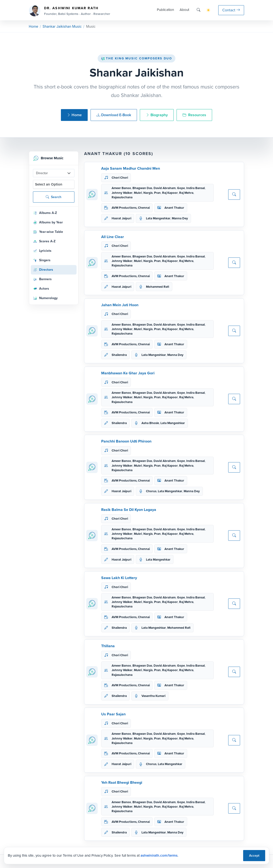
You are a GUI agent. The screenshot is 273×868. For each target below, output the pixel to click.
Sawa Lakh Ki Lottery (119, 578)
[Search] (198, 10)
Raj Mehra (186, 193)
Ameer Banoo (121, 188)
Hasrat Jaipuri (121, 218)
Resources (194, 115)
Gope (181, 188)
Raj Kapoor (170, 193)
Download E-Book (114, 115)
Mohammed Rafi (158, 287)
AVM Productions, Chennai (131, 208)
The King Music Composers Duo (136, 58)
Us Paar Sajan (113, 714)
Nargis (148, 193)
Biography (157, 115)
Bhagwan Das (142, 188)
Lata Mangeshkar (158, 218)
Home (34, 26)
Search (54, 197)
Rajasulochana (122, 197)
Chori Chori (120, 178)
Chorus (151, 491)
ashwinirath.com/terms (159, 855)
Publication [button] (165, 10)
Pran (157, 193)
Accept (254, 856)
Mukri (138, 193)
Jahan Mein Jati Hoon (120, 305)
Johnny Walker (122, 193)
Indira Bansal (196, 188)
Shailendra (119, 355)
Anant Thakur (174, 208)
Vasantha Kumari (153, 696)
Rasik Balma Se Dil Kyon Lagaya (129, 510)
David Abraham (165, 188)
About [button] (184, 10)
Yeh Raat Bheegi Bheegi (122, 782)
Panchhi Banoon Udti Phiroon (126, 441)
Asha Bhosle (150, 423)
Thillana (108, 646)
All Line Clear (113, 237)
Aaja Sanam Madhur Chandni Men (131, 168)
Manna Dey (180, 218)
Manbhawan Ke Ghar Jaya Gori (128, 373)
